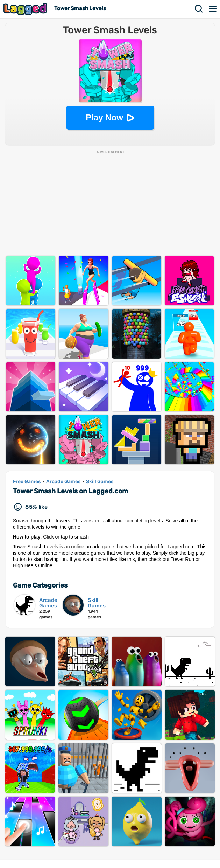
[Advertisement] (110, 203)
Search (199, 9)
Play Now (104, 117)
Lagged (26, 9)
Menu (213, 9)
